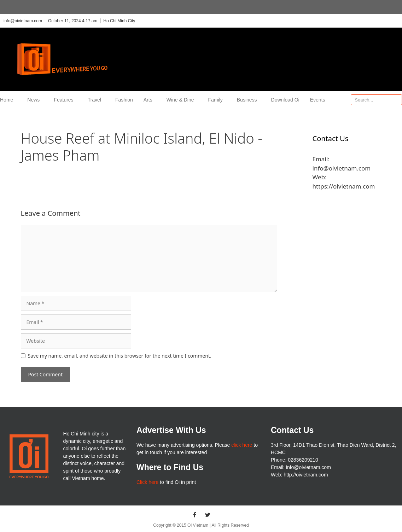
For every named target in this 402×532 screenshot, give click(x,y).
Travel (96, 100)
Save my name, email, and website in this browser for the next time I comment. (120, 356)
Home (8, 100)
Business (249, 100)
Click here (147, 482)
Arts (150, 100)
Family (217, 100)
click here (242, 445)
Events (318, 100)
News (35, 100)
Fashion (124, 100)
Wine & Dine (182, 100)
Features (65, 100)
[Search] (396, 100)
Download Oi (285, 100)
